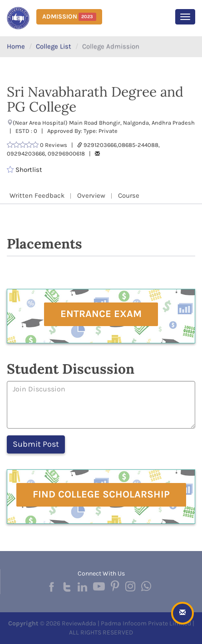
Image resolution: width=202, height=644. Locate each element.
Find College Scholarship (101, 494)
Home (16, 46)
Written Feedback (37, 195)
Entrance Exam (101, 314)
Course (129, 195)
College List (54, 46)
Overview (91, 195)
